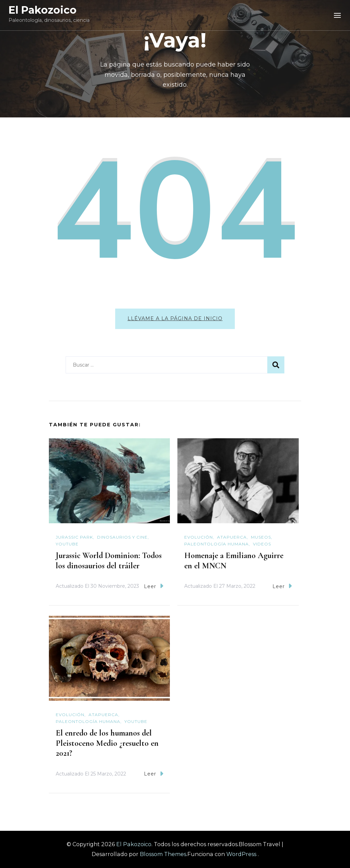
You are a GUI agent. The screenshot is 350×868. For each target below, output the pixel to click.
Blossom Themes (163, 854)
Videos (262, 544)
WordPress (241, 854)
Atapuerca (232, 537)
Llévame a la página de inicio (175, 318)
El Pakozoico (43, 10)
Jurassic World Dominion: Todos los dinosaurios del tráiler (109, 561)
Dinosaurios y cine (122, 537)
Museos (261, 537)
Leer (154, 586)
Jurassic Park (74, 537)
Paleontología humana (217, 544)
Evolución (199, 537)
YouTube (67, 544)
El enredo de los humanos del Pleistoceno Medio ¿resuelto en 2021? (107, 743)
